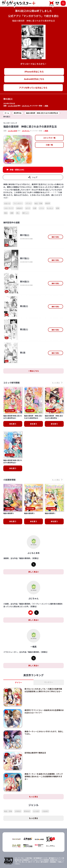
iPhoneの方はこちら (34, 72)
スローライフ (9, 208)
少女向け (45, 792)
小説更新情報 (9, 473)
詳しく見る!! (33, 553)
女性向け (19, 208)
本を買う (13, 417)
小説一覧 (49, 145)
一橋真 (46, 106)
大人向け (36, 792)
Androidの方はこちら (34, 79)
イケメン (29, 203)
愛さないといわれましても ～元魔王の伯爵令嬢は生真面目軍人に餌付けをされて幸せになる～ (43, 671)
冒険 (58, 208)
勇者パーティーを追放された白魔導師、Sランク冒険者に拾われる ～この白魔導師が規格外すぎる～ (44, 758)
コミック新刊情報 (11, 383)
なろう (28, 208)
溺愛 (12, 213)
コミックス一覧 (49, 138)
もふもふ (50, 208)
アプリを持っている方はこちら (33, 88)
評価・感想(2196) (17, 170)
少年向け (18, 792)
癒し (18, 213)
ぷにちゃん (26, 106)
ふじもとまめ (12, 106)
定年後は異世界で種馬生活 (35, 734)
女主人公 (7, 203)
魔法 (6, 213)
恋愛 (35, 208)
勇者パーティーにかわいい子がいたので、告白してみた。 (44, 714)
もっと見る (33, 778)
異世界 (48, 203)
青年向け (27, 792)
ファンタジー (18, 203)
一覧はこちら (33, 371)
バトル (41, 208)
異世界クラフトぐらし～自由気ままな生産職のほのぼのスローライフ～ (44, 693)
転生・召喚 (38, 203)
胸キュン (26, 213)
